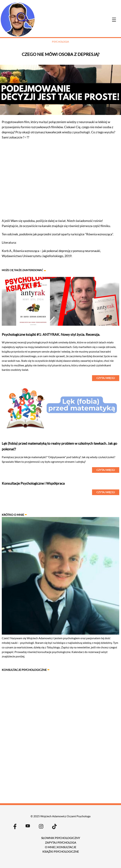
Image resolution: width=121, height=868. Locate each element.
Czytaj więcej (106, 378)
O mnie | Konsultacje (60, 847)
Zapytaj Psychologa (61, 842)
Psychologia (60, 42)
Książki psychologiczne (61, 851)
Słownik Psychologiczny (61, 838)
